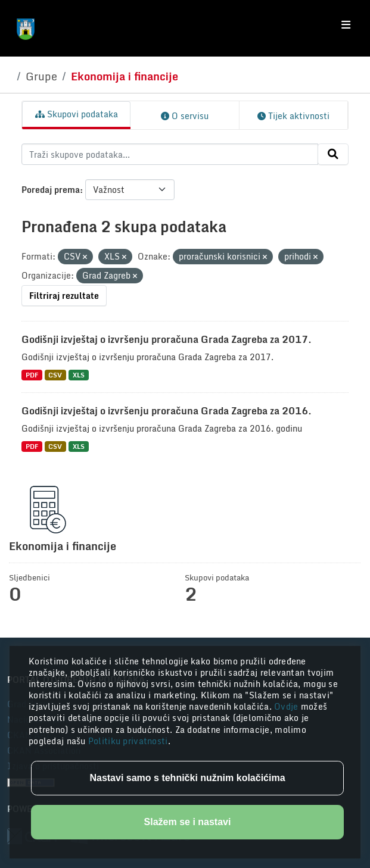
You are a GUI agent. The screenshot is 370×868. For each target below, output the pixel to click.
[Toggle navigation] (346, 25)
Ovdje (287, 706)
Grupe (41, 76)
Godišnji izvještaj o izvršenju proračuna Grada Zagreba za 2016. (167, 411)
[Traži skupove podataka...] (170, 154)
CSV (55, 375)
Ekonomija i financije (125, 76)
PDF (32, 375)
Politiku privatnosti (128, 741)
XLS (79, 375)
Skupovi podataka (77, 114)
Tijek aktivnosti (293, 116)
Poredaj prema (51, 190)
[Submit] (333, 154)
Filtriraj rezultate (64, 296)
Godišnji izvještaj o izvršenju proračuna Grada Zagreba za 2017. (167, 339)
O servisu (185, 116)
